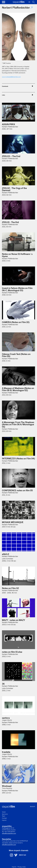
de (29, 2)
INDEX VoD (23, 855)
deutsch (33, 806)
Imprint (4, 820)
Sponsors (5, 814)
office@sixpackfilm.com (9, 833)
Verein (4, 812)
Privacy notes (22, 867)
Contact (4, 818)
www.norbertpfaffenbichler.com (11, 77)
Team (4, 816)
